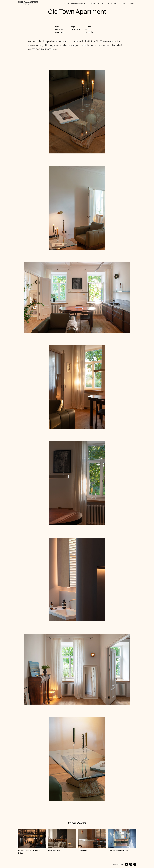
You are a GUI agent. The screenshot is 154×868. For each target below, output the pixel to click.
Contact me (118, 864)
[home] (28, 3)
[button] (74, 3)
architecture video (97, 3)
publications (113, 3)
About (124, 3)
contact (133, 3)
